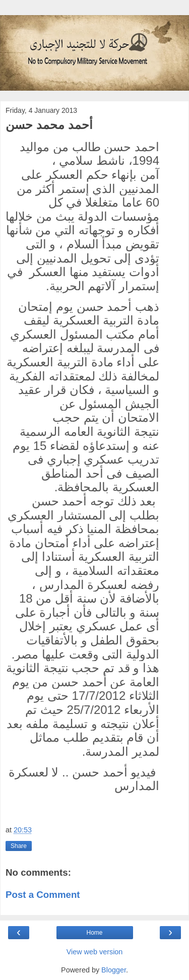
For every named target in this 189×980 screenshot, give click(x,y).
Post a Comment (43, 895)
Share (19, 846)
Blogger (114, 970)
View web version (95, 952)
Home (94, 933)
